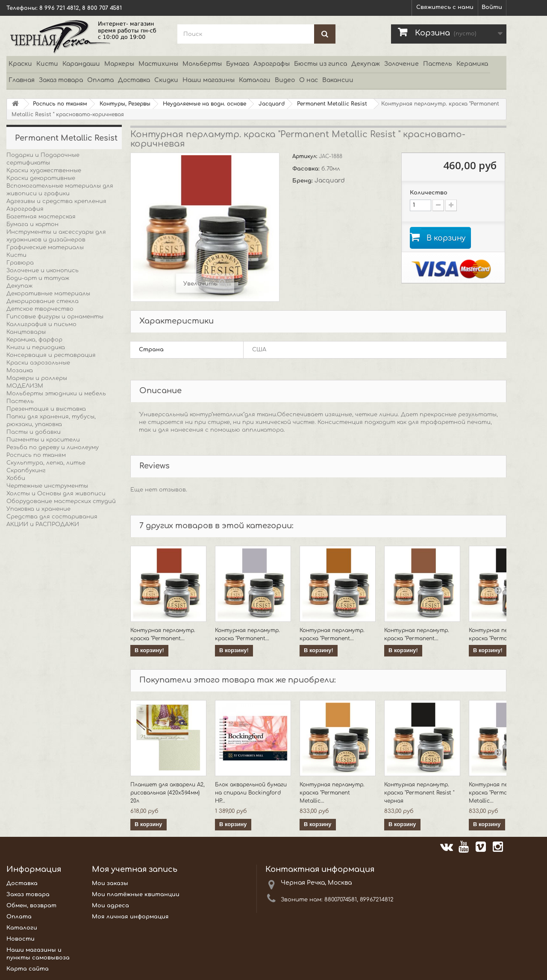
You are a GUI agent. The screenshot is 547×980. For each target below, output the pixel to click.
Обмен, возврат (31, 906)
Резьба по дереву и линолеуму (53, 447)
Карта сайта (28, 969)
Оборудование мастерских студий (61, 501)
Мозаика (20, 371)
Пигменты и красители (43, 440)
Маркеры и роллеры (37, 378)
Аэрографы (272, 64)
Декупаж (366, 64)
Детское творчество (40, 309)
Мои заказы (110, 883)
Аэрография (25, 209)
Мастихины (158, 64)
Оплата (100, 80)
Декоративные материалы (48, 294)
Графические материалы (45, 247)
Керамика (472, 64)
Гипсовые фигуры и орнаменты (55, 317)
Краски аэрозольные (38, 363)
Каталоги (255, 80)
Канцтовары (26, 332)
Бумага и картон (32, 224)
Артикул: (306, 156)
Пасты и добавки (34, 432)
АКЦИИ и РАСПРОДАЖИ (43, 524)
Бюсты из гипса (321, 64)
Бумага (238, 64)
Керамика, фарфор (34, 340)
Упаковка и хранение (38, 509)
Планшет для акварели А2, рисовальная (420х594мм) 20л (168, 793)
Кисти (47, 64)
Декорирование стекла (43, 301)
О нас (309, 80)
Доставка (134, 80)
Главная (22, 80)
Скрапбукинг (26, 471)
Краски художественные (44, 171)
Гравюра (20, 263)
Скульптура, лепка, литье (46, 463)
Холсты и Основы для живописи (56, 494)
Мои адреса (110, 906)
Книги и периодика (36, 347)
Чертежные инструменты (47, 486)
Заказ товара (61, 80)
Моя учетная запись (135, 869)
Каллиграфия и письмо (41, 324)
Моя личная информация (130, 917)
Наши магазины (209, 80)
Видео (285, 80)
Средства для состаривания (52, 517)
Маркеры (119, 64)
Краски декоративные (41, 178)
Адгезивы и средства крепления (56, 201)
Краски (20, 64)
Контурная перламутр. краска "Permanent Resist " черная (419, 793)
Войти (492, 7)
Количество (429, 193)
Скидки (166, 80)
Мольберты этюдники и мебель (56, 394)
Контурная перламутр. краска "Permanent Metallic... (332, 793)
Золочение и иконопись (43, 271)
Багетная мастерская (41, 217)
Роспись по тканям (36, 455)
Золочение (401, 64)
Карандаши (81, 64)
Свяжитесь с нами (445, 7)
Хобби (16, 478)
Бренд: (303, 181)
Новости (21, 939)
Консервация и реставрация (51, 355)
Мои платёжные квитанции (136, 895)
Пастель (438, 64)
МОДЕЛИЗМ (25, 386)
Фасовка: (307, 169)
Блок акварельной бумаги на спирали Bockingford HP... (251, 793)
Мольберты (202, 64)
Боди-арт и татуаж (38, 278)
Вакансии (338, 80)
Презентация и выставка (46, 409)
